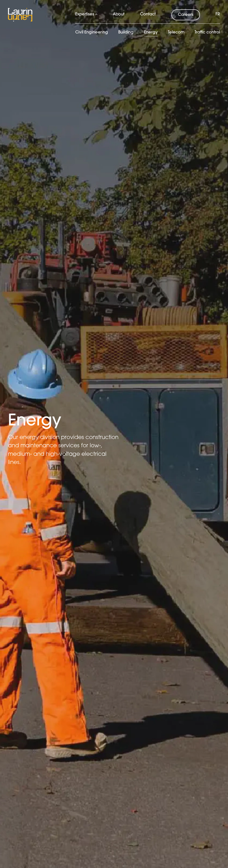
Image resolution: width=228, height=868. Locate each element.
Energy (151, 32)
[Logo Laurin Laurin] (20, 15)
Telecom (176, 32)
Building (126, 32)
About (119, 14)
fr (218, 14)
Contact (148, 14)
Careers (186, 15)
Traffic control (207, 32)
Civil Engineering (92, 32)
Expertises (86, 14)
